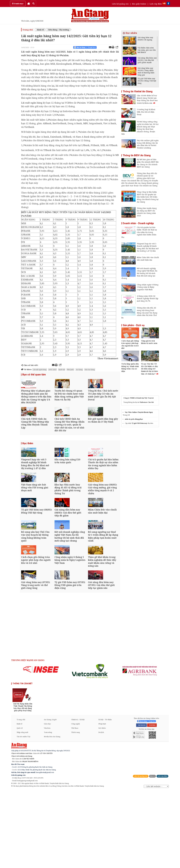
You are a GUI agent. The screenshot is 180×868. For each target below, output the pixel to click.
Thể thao (75, 806)
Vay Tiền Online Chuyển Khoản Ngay (139, 412)
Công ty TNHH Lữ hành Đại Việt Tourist (139, 398)
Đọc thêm (28, 463)
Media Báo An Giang (52, 814)
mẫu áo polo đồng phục (134, 419)
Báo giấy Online (139, 4)
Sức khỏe (102, 806)
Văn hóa (47, 806)
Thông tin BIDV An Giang (137, 155)
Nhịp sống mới (22, 810)
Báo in (152, 854)
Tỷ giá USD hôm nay (139, 423)
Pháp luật (102, 801)
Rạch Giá (62, 370)
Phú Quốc (70, 370)
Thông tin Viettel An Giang (138, 91)
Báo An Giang (90, 370)
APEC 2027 (52, 370)
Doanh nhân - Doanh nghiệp (138, 223)
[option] (41, 747)
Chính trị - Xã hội (78, 797)
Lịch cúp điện (156, 4)
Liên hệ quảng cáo (120, 4)
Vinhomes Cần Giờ (147, 402)
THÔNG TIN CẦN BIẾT (23, 761)
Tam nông (48, 810)
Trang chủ (28, 30)
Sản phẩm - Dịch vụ (134, 325)
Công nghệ (75, 801)
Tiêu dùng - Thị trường (59, 30)
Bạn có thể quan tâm (34, 375)
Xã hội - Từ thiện (105, 797)
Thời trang (75, 810)
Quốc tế (20, 806)
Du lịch (101, 810)
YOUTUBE (152, 803)
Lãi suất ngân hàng (32, 103)
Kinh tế (40, 30)
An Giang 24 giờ (50, 797)
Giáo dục (47, 801)
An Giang (79, 370)
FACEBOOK (141, 803)
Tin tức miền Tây (23, 814)
